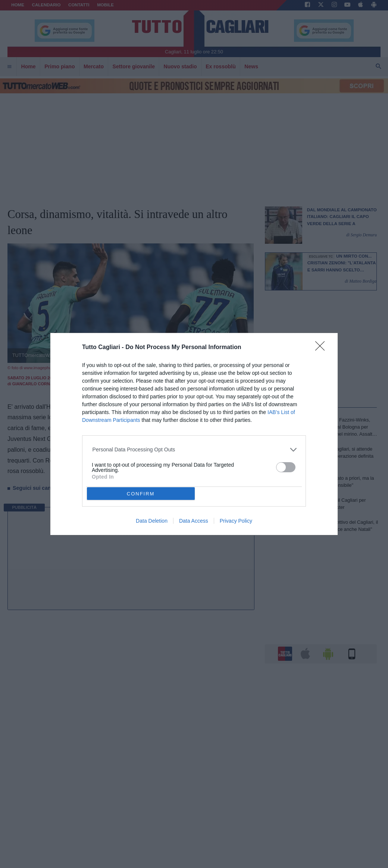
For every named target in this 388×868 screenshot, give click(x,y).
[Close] (322, 348)
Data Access (194, 521)
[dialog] (194, 434)
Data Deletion (152, 521)
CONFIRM (141, 494)
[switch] (286, 467)
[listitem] (194, 450)
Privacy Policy (236, 521)
